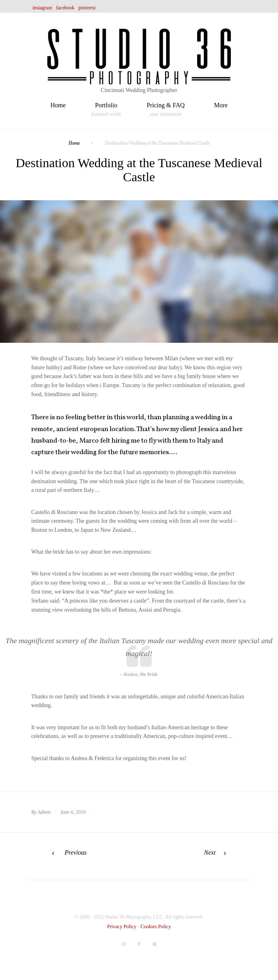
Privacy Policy (122, 927)
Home (58, 105)
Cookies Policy (156, 927)
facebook (65, 8)
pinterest (87, 8)
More (221, 105)
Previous (76, 852)
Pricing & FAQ (166, 106)
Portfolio (106, 106)
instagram (42, 8)
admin (44, 812)
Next (210, 852)
